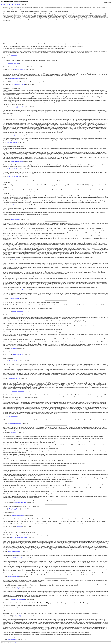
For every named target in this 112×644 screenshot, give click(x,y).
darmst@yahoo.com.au (18, 116)
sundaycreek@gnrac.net (20, 69)
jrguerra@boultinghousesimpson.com (18, 205)
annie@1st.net (19, 526)
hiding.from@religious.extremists (19, 537)
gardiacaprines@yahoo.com (14, 169)
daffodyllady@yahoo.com (17, 161)
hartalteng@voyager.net (14, 63)
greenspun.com (4, 4)
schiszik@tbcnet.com (12, 142)
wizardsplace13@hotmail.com (20, 616)
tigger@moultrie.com (12, 416)
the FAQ (15, 643)
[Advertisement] (56, 32)
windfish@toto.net (14, 299)
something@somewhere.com (14, 424)
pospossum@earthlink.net (20, 503)
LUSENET (11, 4)
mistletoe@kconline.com (14, 577)
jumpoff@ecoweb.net (15, 220)
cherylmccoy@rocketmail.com (18, 107)
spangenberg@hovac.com (14, 176)
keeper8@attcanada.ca (14, 78)
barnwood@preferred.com (19, 290)
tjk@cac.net (14, 55)
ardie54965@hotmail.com (18, 391)
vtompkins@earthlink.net (19, 84)
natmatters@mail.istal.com (16, 135)
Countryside (17, 4)
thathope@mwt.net (15, 260)
